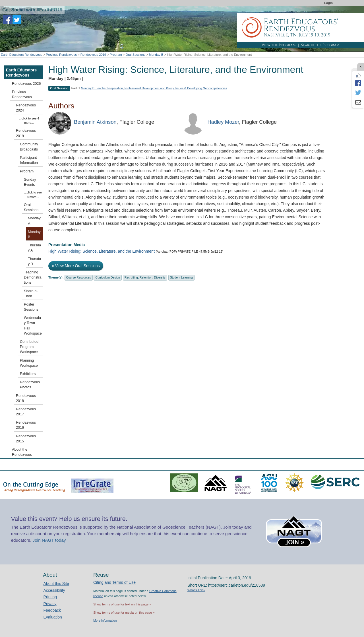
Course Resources (79, 277)
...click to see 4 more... (29, 120)
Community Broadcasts (29, 147)
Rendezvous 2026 (26, 84)
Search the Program (320, 45)
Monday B (156, 55)
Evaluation (53, 617)
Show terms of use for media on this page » (124, 613)
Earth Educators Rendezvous (22, 55)
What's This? (196, 590)
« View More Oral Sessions (76, 266)
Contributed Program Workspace (29, 347)
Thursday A (34, 248)
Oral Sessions (135, 55)
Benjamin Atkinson (95, 122)
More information (105, 620)
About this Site (56, 584)
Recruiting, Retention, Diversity (145, 277)
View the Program (279, 45)
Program (116, 55)
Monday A (34, 221)
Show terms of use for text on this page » (122, 604)
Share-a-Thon (31, 294)
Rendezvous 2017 (26, 412)
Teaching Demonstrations (33, 277)
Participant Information (29, 160)
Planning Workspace (29, 363)
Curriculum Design (107, 277)
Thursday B (34, 261)
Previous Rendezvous (61, 55)
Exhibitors (28, 374)
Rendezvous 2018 (26, 398)
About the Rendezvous (22, 452)
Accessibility (54, 590)
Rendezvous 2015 (26, 439)
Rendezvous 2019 (93, 55)
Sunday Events (30, 182)
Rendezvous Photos (30, 385)
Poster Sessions (31, 307)
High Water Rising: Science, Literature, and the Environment (102, 251)
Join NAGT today (49, 540)
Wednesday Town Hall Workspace (33, 326)
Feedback (52, 610)
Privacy (50, 604)
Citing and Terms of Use (114, 582)
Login (328, 3)
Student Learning (181, 277)
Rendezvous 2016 (26, 425)
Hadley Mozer (223, 122)
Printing (50, 597)
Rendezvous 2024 (26, 108)
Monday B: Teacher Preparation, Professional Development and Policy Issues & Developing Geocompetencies (154, 88)
